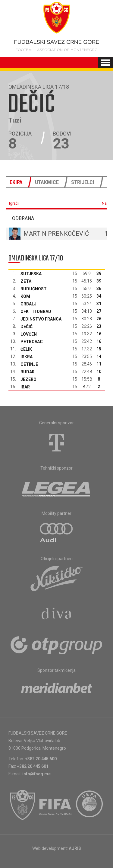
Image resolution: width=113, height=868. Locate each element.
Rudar (28, 372)
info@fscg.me (36, 774)
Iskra (27, 357)
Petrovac (32, 342)
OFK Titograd (36, 311)
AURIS (75, 848)
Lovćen (29, 334)
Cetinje (29, 364)
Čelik (26, 349)
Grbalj (28, 304)
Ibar (25, 387)
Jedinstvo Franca (41, 319)
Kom (25, 296)
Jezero (28, 379)
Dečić (27, 327)
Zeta (26, 281)
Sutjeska (31, 274)
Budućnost (34, 289)
